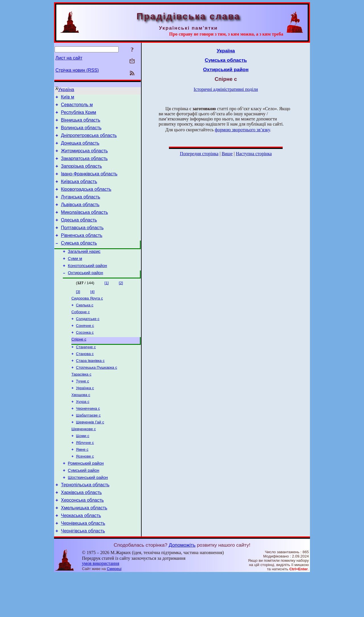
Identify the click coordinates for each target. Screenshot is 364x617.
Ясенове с (85, 490)
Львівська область (80, 217)
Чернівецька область (83, 565)
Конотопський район (88, 285)
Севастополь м (77, 106)
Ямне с (82, 483)
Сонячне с (85, 349)
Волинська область (81, 132)
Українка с (85, 416)
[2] (121, 303)
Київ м (68, 98)
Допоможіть (182, 588)
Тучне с (82, 409)
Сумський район (84, 506)
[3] (78, 312)
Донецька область (80, 149)
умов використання (101, 606)
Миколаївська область (84, 226)
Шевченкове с (84, 461)
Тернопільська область (85, 522)
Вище (227, 154)
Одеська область (79, 234)
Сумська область (79, 260)
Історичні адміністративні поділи (226, 89)
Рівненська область (82, 252)
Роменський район (86, 498)
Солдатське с (88, 342)
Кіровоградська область (86, 200)
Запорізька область (81, 175)
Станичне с (86, 372)
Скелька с (85, 327)
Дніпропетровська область (89, 141)
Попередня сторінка (199, 154)
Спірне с (79, 364)
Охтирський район (86, 293)
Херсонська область (82, 539)
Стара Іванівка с (90, 387)
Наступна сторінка (254, 154)
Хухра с (83, 431)
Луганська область (80, 209)
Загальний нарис (84, 269)
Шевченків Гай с (90, 453)
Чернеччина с (88, 439)
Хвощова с (81, 424)
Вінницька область (80, 123)
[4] (93, 312)
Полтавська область (82, 243)
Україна (66, 90)
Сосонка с (85, 356)
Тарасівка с (81, 402)
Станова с (85, 379)
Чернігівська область (83, 574)
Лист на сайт (69, 58)
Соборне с (81, 334)
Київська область (79, 192)
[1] (106, 303)
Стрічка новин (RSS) (77, 70)
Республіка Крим (78, 115)
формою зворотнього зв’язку (242, 130)
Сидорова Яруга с (87, 319)
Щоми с (83, 468)
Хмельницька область (84, 548)
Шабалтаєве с (88, 446)
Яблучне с (85, 476)
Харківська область (81, 531)
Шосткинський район (88, 514)
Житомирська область (84, 158)
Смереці (114, 611)
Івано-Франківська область (89, 183)
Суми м (75, 277)
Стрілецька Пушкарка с (97, 394)
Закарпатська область (84, 166)
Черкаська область (81, 556)
